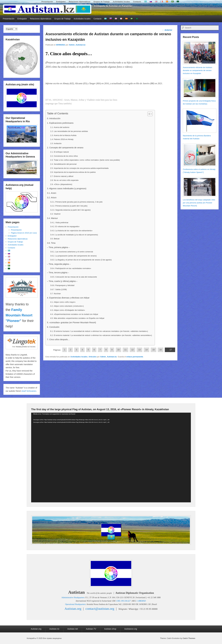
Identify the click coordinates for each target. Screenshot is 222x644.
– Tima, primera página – (58, 247)
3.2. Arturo (52, 198)
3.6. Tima (51, 243)
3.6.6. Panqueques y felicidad (62, 285)
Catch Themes (189, 638)
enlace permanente (135, 357)
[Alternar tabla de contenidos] (149, 114)
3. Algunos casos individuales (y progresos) (67, 188)
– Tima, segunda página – (59, 264)
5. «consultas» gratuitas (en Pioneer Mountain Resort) (71, 322)
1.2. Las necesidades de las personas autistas (69, 131)
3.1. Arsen (52, 193)
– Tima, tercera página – (58, 273)
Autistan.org (73, 609)
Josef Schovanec (29, 391)
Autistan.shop (110, 629)
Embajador (61, 2)
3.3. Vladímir (55, 214)
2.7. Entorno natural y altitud (62, 176)
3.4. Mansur (52, 218)
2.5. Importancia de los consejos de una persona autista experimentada (79, 168)
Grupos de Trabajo (102, 2)
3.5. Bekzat (55, 239)
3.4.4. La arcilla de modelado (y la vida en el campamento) (74, 235)
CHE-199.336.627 (123, 601)
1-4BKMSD (141, 601)
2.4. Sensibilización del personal (63, 164)
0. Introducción (54, 118)
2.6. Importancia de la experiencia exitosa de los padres (73, 172)
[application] (111, 458)
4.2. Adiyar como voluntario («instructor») (67, 306)
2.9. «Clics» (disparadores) (61, 184)
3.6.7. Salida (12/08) (59, 289)
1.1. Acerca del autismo (60, 127)
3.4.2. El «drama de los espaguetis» (65, 226)
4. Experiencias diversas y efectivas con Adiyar (68, 298)
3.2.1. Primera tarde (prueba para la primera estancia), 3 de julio (76, 202)
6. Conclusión (53, 327)
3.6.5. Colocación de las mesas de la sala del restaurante (74, 277)
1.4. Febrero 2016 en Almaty (62, 139)
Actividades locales (121, 2)
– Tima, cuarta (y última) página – (62, 281)
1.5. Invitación (56, 143)
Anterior (167, 30)
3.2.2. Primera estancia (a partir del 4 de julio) (69, 206)
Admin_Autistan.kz (77, 45)
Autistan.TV (91, 629)
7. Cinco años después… (58, 339)
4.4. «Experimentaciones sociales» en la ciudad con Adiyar (74, 314)
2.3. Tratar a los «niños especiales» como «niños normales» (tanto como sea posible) (85, 160)
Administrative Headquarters (73, 598)
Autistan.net (73, 629)
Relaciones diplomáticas (80, 2)
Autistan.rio (54, 629)
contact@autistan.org (100, 609)
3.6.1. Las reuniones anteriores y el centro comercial (72, 252)
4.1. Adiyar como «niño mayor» (63, 302)
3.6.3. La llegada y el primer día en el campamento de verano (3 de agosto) (81, 260)
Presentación (47, 2)
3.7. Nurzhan (55, 294)
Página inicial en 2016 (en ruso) (24, 233)
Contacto (137, 2)
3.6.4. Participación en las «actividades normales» (71, 268)
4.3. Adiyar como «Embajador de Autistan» (68, 310)
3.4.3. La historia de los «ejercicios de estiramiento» (71, 231)
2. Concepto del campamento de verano (65, 148)
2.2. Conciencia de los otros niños (64, 156)
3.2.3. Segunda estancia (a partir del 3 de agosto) (70, 210)
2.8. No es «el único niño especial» (64, 180)
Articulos (92, 357)
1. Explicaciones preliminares (60, 123)
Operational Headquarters (75, 604)
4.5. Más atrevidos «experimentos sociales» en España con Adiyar (77, 318)
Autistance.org (131, 629)
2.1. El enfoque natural (60, 152)
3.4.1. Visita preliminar (59, 223)
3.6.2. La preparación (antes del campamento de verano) (73, 256)
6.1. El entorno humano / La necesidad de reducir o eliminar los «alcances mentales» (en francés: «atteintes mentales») (99, 331)
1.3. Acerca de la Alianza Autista (63, 135)
